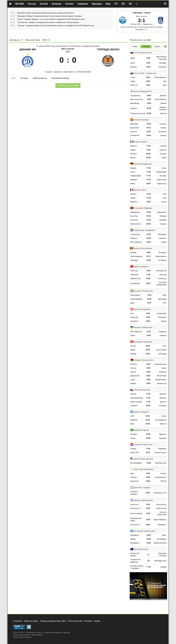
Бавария (134, 180)
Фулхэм (163, 113)
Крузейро (163, 438)
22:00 (148, 434)
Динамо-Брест (161, 380)
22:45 (148, 158)
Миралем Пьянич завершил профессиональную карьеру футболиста (46, 13)
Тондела (163, 224)
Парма (133, 150)
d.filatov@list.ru (37, 635)
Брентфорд (135, 103)
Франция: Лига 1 (140, 190)
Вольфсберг (162, 313)
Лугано (133, 346)
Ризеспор (134, 271)
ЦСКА (133, 63)
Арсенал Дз (162, 383)
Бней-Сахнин (161, 508)
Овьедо (163, 135)
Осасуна (163, 124)
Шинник (147, 13)
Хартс (164, 535)
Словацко (163, 406)
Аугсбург (163, 176)
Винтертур (162, 354)
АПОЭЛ (163, 481)
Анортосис (135, 481)
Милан (133, 158)
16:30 (148, 63)
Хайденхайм (161, 172)
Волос (164, 416)
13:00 (148, 77)
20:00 (148, 154)
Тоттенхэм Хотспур (138, 113)
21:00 (149, 198)
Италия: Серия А (140, 142)
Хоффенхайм (136, 176)
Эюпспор (163, 275)
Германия (83, 4)
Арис (132, 424)
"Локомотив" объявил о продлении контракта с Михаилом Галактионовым (48, 22)
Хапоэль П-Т (135, 525)
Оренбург (163, 63)
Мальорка (134, 124)
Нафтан (133, 383)
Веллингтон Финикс (135, 555)
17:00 (148, 146)
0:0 (149, 561)
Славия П (134, 406)
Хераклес (163, 238)
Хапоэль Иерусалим (162, 513)
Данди (133, 539)
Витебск (134, 364)
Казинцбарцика (136, 299)
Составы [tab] (24, 78)
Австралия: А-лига (141, 549)
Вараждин (162, 449)
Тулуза (164, 202)
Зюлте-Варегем (136, 256)
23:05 (149, 202)
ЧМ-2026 (19, 4)
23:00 (149, 113)
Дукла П (163, 402)
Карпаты (163, 335)
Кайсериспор (161, 271)
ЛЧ (116, 4)
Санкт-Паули (161, 180)
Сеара (133, 438)
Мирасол (163, 434)
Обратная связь (31, 621)
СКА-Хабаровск (160, 77)
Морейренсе (135, 212)
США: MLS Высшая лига (143, 459)
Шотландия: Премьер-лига (144, 531)
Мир (108, 4)
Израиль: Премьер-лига (143, 500)
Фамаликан (162, 212)
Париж (133, 198)
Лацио (164, 158)
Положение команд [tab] (60, 78)
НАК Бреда (162, 234)
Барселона (135, 128)
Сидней (163, 567)
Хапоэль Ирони (136, 513)
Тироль (164, 321)
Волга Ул (134, 85)
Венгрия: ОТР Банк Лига (143, 291)
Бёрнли (164, 103)
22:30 (148, 354)
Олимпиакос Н (161, 477)
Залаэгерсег (135, 295)
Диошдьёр (162, 299)
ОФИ (132, 416)
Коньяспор (162, 279)
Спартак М (162, 67)
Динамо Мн (28, 49)
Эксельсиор (135, 234)
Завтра (157, 46)
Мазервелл (135, 535)
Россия (32, 4)
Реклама (88, 621)
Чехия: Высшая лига (142, 390)
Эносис (163, 473)
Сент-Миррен (161, 539)
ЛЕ (123, 4)
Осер (164, 198)
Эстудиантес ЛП (160, 493)
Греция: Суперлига (141, 412)
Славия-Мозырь (160, 364)
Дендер (133, 253)
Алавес (163, 128)
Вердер (133, 168)
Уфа (165, 81)
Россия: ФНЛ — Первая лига (142, 24)
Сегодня (146, 46)
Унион (133, 172)
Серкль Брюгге (161, 256)
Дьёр (132, 303)
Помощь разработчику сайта (53, 621)
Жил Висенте (136, 224)
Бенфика (163, 220)
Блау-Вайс (162, 317)
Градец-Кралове (137, 398)
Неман (164, 368)
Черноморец (137, 13)
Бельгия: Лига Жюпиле (143, 248)
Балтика (134, 67)
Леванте (134, 132)
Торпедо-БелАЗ (108, 49)
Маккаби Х (162, 525)
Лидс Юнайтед (161, 99)
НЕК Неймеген (136, 242)
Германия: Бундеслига (143, 164)
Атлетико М (135, 135)
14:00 (148, 58)
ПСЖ (165, 194)
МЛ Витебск (162, 376)
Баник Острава (136, 402)
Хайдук (133, 449)
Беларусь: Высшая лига (143, 360)
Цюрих (133, 350)
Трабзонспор (135, 279)
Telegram (28, 637)
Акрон (133, 58)
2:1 (149, 555)
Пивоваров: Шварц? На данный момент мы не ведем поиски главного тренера (49, 16)
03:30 (148, 493)
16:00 (149, 124)
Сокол (133, 77)
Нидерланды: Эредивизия (144, 230)
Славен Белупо (160, 453)
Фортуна (134, 238)
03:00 (148, 438)
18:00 (149, 96)
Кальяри (163, 154)
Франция (97, 4)
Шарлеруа (134, 260)
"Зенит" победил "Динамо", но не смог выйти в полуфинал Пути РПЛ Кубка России (51, 19)
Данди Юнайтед (160, 543)
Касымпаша (135, 283)
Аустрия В (134, 321)
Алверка (163, 216)
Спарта (164, 242)
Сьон (164, 346)
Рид (132, 313)
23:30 (148, 224)
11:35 (149, 567)
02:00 (149, 463)
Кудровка (163, 332)
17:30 (148, 168)
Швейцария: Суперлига (143, 342)
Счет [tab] (13, 78)
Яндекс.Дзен (18, 637)
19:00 (149, 194)
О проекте (18, 621)
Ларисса (163, 424)
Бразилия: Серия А (141, 430)
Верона (163, 146)
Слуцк (133, 380)
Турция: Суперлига (141, 266)
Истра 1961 (135, 453)
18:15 (149, 128)
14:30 (148, 271)
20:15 (148, 256)
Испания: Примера (141, 120)
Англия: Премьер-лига (143, 91)
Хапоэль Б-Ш (161, 505)
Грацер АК (134, 317)
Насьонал (134, 220)
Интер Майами (136, 463)
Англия (44, 4)
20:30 (149, 108)
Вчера (135, 46)
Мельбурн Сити (160, 561)
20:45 (149, 238)
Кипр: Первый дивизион (143, 469)
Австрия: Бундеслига (142, 309)
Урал (165, 85)
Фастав (133, 394)
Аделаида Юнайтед (162, 555)
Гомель (133, 372)
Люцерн (133, 354)
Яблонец (163, 398)
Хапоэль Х (134, 505)
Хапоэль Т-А (135, 508)
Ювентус (134, 154)
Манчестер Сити (137, 99)
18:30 (148, 212)
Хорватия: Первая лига (143, 444)
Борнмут (163, 96)
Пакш (164, 295)
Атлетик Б (163, 132)
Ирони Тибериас (160, 520)
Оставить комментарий (68, 85)
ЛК (130, 4)
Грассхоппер (161, 350)
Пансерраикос (161, 420)
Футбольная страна (34, 633)
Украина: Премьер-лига (143, 327)
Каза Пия (134, 216)
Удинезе (163, 150)
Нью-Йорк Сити (161, 463)
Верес (133, 335)
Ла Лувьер (162, 260)
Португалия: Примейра (143, 208)
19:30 (148, 67)
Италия (69, 4)
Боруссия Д (162, 184)
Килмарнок (135, 543)
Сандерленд (135, 96)
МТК (165, 303)
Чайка (133, 81)
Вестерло (163, 253)
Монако (133, 194)
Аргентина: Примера (142, 488)
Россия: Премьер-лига (143, 53)
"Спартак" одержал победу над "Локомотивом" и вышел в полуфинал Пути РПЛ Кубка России (56, 26)
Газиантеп (134, 275)
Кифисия (134, 420)
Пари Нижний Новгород (161, 58)
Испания (57, 4)
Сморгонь (163, 372)
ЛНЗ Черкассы (136, 332)
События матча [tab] (40, 78)
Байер (133, 184)
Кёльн (164, 168)
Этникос (134, 477)
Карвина (163, 394)
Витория (134, 434)
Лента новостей (75, 621)
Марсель (134, 202)
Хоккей (97, 621)
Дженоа (134, 146)
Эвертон (134, 108)
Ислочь (133, 368)
